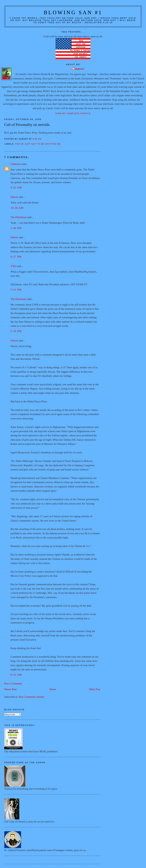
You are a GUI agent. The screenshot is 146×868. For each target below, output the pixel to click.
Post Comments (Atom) (31, 697)
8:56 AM (37, 139)
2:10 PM (16, 331)
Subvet (80, 69)
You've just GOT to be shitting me (38, 144)
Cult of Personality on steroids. (27, 125)
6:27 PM (16, 257)
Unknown (16, 164)
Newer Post (10, 689)
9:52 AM (16, 188)
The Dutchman (19, 217)
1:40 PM (16, 228)
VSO (13, 266)
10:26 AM (17, 208)
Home (53, 689)
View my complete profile (73, 113)
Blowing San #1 (73, 12)
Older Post (95, 689)
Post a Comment (13, 684)
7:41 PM (16, 290)
